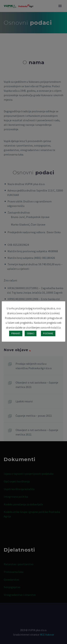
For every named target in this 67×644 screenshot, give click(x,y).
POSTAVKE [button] (48, 333)
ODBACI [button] (31, 333)
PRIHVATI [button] (16, 333)
